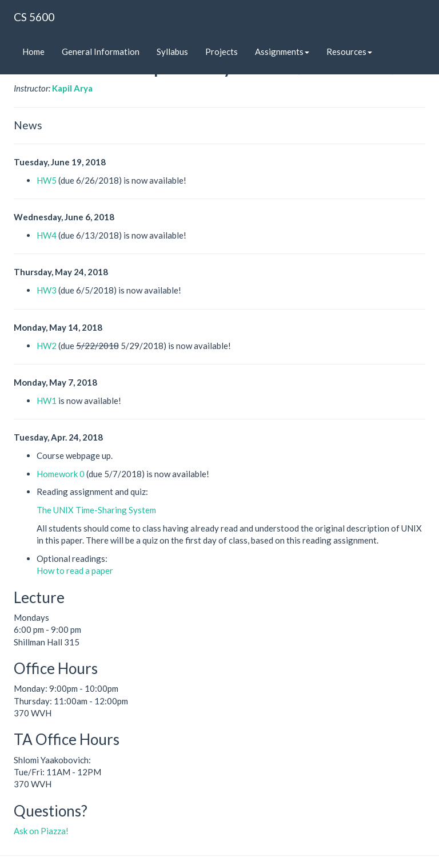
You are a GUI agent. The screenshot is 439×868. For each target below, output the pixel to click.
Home (33, 51)
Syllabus (172, 51)
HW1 (47, 401)
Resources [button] (349, 51)
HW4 (47, 235)
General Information (101, 51)
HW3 (47, 290)
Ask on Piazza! (41, 831)
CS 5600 (34, 17)
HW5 (47, 180)
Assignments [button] (282, 51)
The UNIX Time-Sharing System (96, 510)
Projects (222, 51)
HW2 (47, 346)
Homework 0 (61, 474)
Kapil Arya (72, 88)
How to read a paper (75, 570)
